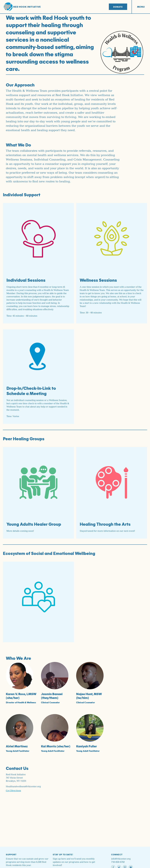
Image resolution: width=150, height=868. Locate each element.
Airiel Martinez (17, 746)
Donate (118, 7)
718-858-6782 (118, 862)
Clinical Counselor (50, 702)
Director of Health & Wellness (21, 702)
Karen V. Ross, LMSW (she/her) (21, 696)
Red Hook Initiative (22, 7)
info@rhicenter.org (121, 859)
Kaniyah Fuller (86, 746)
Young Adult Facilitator (18, 751)
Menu (141, 7)
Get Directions (13, 791)
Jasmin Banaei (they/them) (52, 696)
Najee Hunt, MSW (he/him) (89, 696)
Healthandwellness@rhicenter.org (23, 787)
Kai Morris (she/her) (56, 746)
